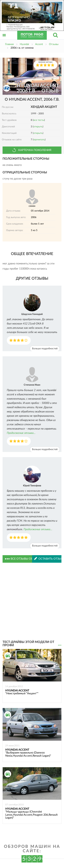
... (60, 645)
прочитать (39, 140)
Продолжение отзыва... (21, 433)
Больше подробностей (45, 349)
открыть (38, 127)
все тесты (39, 120)
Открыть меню (4, 39)
